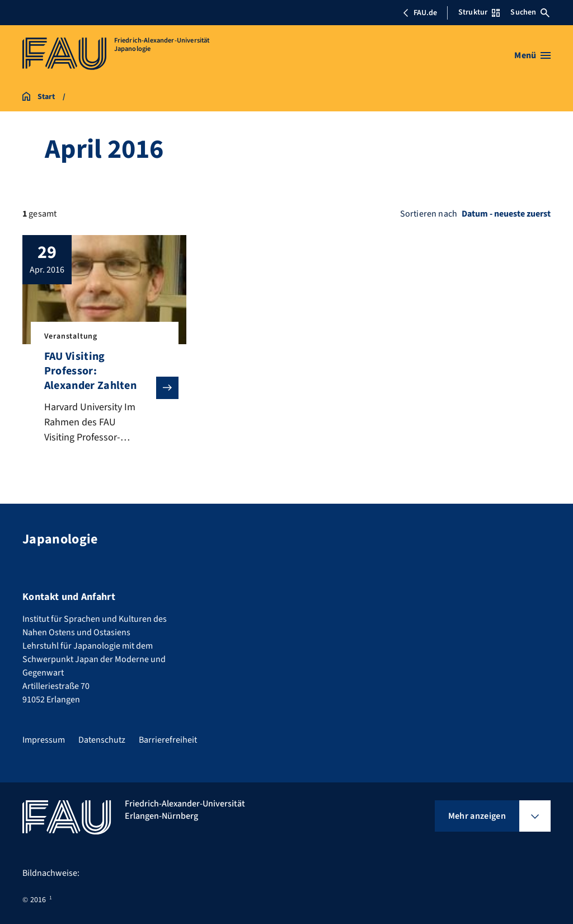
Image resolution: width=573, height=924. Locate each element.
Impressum (44, 740)
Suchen (530, 12)
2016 (38, 900)
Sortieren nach (429, 214)
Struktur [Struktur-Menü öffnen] (479, 12)
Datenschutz (102, 740)
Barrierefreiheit (168, 740)
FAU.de (420, 13)
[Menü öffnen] (532, 55)
